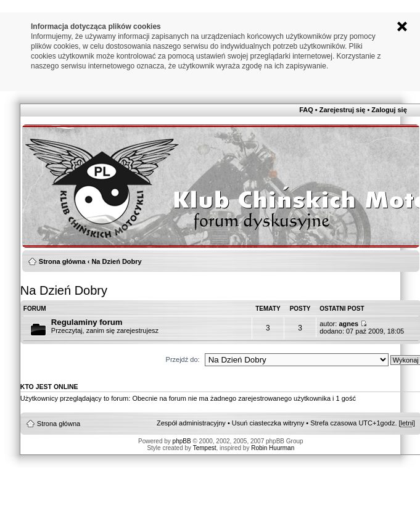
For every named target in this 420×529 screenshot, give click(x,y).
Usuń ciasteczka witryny (268, 423)
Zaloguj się (389, 110)
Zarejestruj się (343, 110)
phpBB (182, 441)
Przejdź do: (183, 359)
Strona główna (62, 261)
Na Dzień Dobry (116, 261)
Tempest (205, 448)
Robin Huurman (273, 448)
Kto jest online (49, 387)
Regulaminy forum (87, 322)
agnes (348, 324)
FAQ (306, 110)
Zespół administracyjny (191, 423)
